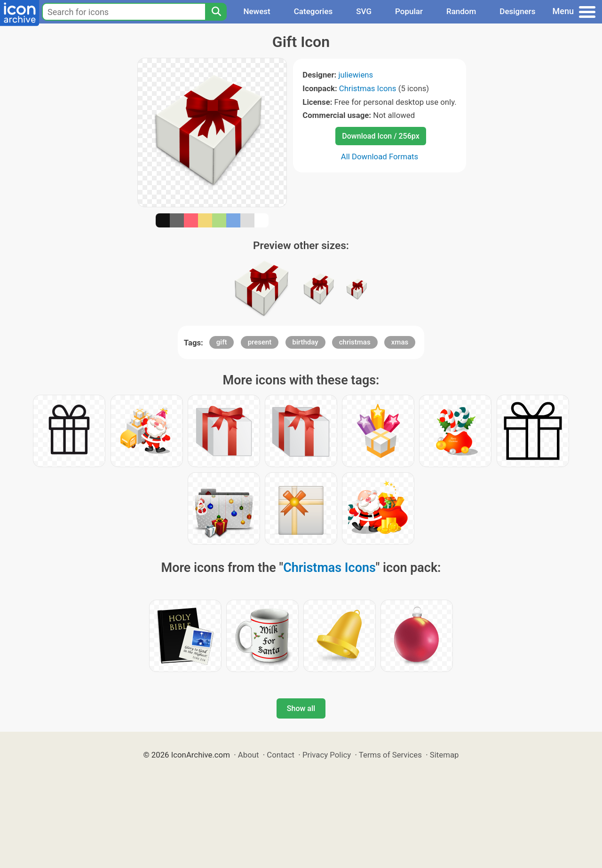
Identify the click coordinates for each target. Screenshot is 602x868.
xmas (400, 342)
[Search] (216, 12)
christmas (355, 342)
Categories (313, 11)
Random (461, 11)
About (249, 755)
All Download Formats (380, 156)
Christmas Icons (368, 88)
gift (222, 342)
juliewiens (356, 75)
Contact (281, 755)
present (260, 342)
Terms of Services (390, 755)
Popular (409, 11)
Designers (517, 11)
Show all (301, 708)
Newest (257, 11)
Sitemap (444, 755)
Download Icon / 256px (380, 136)
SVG (364, 11)
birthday (305, 342)
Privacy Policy (327, 755)
